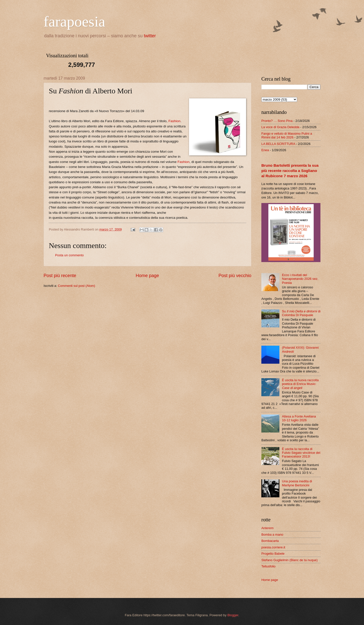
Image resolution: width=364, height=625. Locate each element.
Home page (147, 276)
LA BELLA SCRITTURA (278, 144)
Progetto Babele (273, 554)
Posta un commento (69, 255)
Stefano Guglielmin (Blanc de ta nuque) (290, 560)
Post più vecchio (235, 276)
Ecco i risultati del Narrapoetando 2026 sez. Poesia (300, 279)
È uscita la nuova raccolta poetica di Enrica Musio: (300, 384)
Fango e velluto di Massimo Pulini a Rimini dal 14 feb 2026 (287, 135)
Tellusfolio (268, 566)
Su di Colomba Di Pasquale (301, 313)
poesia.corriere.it (273, 547)
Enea (265, 150)
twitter (150, 36)
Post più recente (60, 276)
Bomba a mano (272, 535)
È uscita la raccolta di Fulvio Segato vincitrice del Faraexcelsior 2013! (301, 453)
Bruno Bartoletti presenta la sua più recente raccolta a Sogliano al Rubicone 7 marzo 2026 (290, 171)
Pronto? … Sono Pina (277, 121)
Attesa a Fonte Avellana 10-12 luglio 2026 (299, 418)
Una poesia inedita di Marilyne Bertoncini (297, 483)
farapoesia (74, 22)
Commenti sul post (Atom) (76, 286)
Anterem (267, 528)
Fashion (174, 121)
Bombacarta (270, 541)
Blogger (233, 615)
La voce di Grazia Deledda (280, 127)
